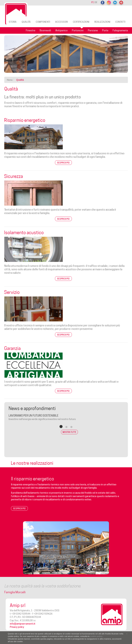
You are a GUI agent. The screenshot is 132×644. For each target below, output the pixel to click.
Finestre (31, 30)
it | (93, 2)
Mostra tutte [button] (69, 432)
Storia (13, 22)
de (96, 2)
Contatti (120, 22)
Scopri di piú (19, 509)
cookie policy (96, 636)
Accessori (61, 22)
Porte (105, 30)
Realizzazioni (102, 22)
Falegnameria (120, 30)
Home (10, 80)
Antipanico (61, 30)
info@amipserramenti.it (23, 624)
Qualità (26, 22)
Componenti (43, 22)
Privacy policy (17, 627)
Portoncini (78, 30)
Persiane (93, 30)
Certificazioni (81, 22)
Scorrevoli (45, 30)
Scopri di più (63, 163)
